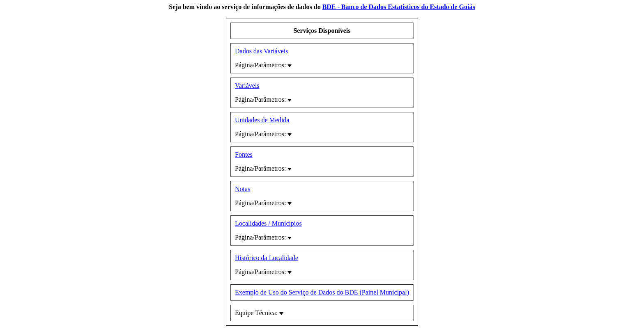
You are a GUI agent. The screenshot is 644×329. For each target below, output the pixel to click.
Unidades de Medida (262, 120)
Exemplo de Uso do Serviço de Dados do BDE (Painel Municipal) (322, 292)
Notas (243, 189)
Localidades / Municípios (268, 223)
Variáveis (247, 86)
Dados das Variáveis (261, 51)
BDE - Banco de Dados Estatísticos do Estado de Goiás (399, 7)
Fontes (244, 154)
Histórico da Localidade (267, 258)
